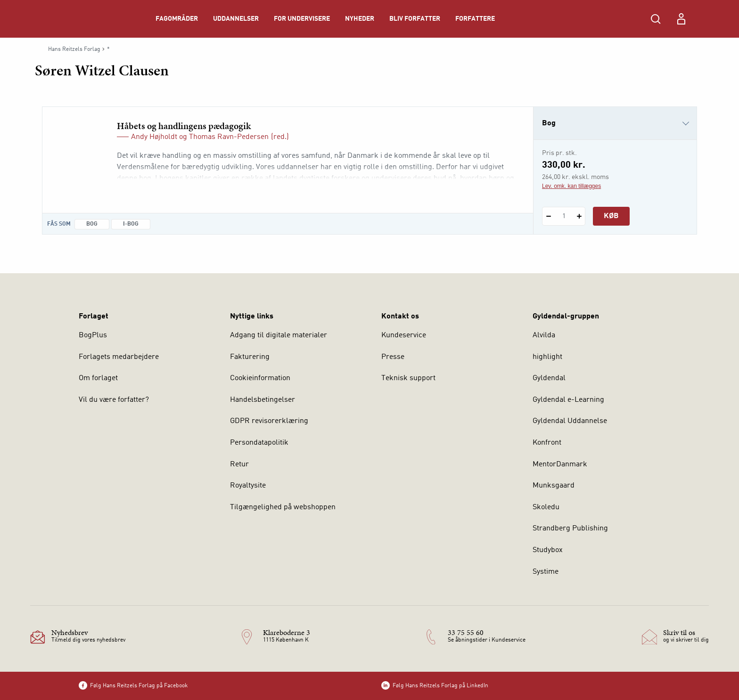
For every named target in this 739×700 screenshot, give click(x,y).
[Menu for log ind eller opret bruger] (681, 19)
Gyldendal (549, 378)
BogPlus (93, 335)
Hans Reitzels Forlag (74, 49)
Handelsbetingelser (263, 400)
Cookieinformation (260, 378)
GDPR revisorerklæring (269, 421)
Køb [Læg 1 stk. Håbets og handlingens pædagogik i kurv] (611, 216)
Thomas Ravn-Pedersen (229, 137)
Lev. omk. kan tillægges (571, 186)
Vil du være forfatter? (114, 400)
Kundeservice (404, 335)
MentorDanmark (560, 464)
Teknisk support (408, 378)
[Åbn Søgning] (656, 19)
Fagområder (177, 19)
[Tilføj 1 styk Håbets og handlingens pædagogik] (579, 216)
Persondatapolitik (259, 443)
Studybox (548, 550)
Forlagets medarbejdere (119, 357)
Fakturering (250, 357)
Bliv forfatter (415, 19)
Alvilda (544, 335)
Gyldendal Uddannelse (570, 421)
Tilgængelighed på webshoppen (283, 507)
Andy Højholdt (154, 137)
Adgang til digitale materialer (279, 335)
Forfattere (475, 19)
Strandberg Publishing (570, 529)
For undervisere (302, 19)
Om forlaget (98, 378)
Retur (239, 464)
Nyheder (360, 19)
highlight (547, 357)
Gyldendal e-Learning (568, 400)
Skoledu (546, 507)
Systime (546, 572)
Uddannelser (236, 19)
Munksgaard (554, 486)
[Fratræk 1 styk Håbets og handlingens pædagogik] (548, 216)
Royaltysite (248, 486)
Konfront (547, 443)
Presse (393, 357)
